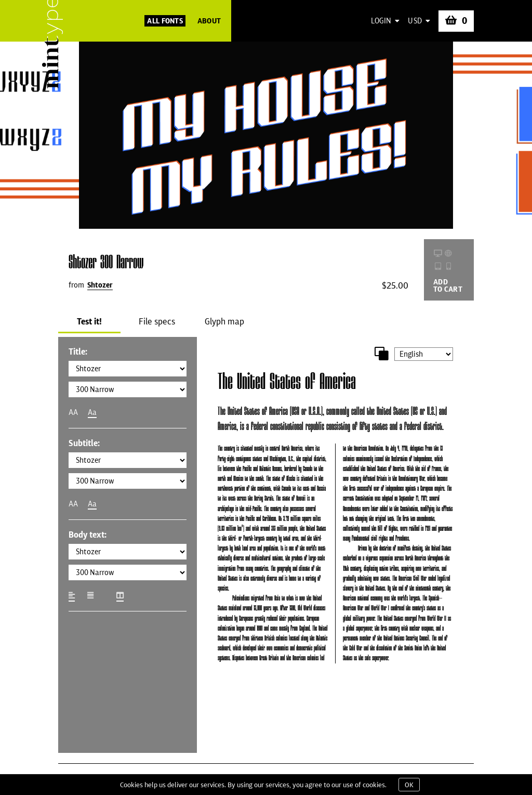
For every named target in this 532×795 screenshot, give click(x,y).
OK (409, 785)
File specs (157, 321)
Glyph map (224, 321)
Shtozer (100, 285)
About (209, 21)
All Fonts (165, 21)
